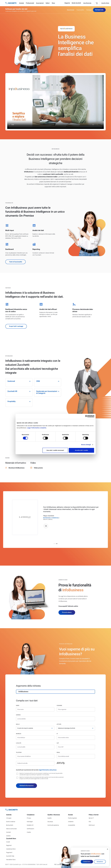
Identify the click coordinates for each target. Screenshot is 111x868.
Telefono (19, 752)
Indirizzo (19, 734)
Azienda (18, 715)
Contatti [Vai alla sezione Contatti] (9, 832)
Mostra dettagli (86, 445)
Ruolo (18, 724)
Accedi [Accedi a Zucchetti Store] (8, 842)
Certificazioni (30, 829)
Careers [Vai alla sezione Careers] (8, 836)
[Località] (35, 747)
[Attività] (76, 728)
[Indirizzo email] (76, 756)
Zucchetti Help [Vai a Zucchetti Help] (10, 856)
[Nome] (35, 709)
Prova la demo (67, 612)
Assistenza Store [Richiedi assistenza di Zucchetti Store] (11, 849)
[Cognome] (76, 709)
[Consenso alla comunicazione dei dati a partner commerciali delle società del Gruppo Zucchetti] (17, 778)
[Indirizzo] (35, 738)
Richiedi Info (99, 10)
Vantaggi (89, 10)
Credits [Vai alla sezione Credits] (29, 832)
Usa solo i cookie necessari (55, 450)
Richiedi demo (87, 862)
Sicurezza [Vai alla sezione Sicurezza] (50, 822)
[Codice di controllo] (35, 763)
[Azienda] (55, 719)
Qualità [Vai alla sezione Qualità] (49, 818)
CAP (58, 743)
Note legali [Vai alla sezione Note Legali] (30, 822)
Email (58, 752)
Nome (18, 706)
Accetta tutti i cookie (81, 450)
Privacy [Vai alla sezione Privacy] (29, 818)
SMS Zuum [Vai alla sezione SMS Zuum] (92, 825)
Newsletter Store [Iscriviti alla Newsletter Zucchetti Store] (11, 860)
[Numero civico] (76, 738)
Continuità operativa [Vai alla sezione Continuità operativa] (53, 825)
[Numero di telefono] (35, 756)
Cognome (59, 706)
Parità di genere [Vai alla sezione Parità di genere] (72, 818)
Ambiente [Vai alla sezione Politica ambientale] (71, 822)
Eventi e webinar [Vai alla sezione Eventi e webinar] (11, 822)
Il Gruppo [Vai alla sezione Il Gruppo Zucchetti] (9, 818)
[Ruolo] (35, 728)
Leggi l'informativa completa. (37, 428)
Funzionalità (80, 10)
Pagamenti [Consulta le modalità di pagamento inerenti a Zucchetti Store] (9, 853)
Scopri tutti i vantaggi (16, 326)
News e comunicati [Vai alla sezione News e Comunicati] (11, 829)
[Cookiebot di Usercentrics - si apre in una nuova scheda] (86, 416)
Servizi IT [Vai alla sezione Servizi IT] (91, 818)
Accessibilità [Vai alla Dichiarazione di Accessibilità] (72, 825)
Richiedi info (100, 862)
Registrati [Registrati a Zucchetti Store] (9, 845)
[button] (54, 544)
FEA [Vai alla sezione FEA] (90, 822)
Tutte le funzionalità (15, 262)
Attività (59, 724)
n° (57, 734)
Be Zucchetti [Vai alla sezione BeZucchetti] (10, 825)
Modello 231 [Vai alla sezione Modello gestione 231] (30, 825)
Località (19, 743)
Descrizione (71, 10)
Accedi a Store (105, 3)
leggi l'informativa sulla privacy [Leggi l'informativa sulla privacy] (48, 770)
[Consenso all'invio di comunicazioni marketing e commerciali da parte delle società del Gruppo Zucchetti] (17, 774)
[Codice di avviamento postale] (76, 747)
